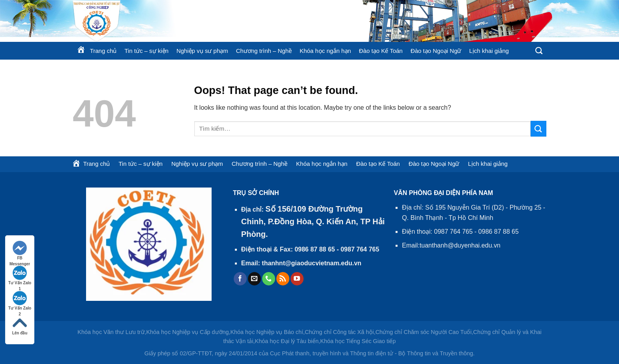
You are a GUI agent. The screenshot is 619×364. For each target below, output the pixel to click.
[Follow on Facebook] (240, 279)
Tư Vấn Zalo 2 (20, 301)
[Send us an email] (254, 279)
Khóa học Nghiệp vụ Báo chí (267, 332)
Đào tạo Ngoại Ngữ (436, 51)
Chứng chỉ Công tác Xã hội (339, 332)
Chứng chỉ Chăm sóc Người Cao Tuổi (424, 332)
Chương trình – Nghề (264, 51)
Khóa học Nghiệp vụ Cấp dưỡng (188, 332)
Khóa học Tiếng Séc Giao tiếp (358, 341)
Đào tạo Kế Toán (381, 51)
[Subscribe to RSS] (283, 279)
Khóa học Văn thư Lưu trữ (111, 332)
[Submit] (538, 129)
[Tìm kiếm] (539, 51)
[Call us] (269, 279)
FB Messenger (20, 251)
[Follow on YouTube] (297, 279)
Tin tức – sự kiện (146, 51)
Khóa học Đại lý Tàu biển (287, 341)
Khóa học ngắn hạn (325, 51)
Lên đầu (20, 326)
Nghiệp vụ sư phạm (202, 51)
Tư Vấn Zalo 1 (20, 276)
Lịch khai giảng (489, 51)
